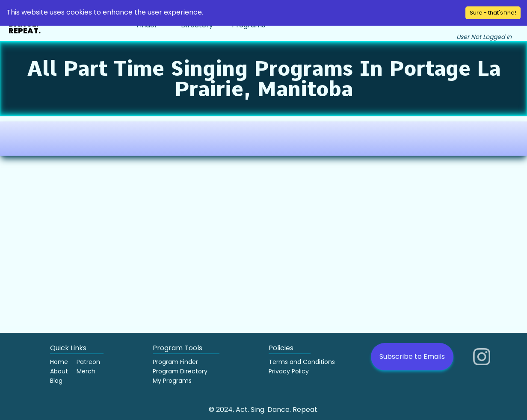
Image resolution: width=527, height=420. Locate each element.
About (59, 371)
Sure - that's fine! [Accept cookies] (493, 13)
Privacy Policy (289, 371)
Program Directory (180, 371)
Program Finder (175, 362)
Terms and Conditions (302, 362)
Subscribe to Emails (412, 356)
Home (59, 362)
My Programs (172, 381)
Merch (86, 371)
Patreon (88, 362)
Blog (56, 381)
